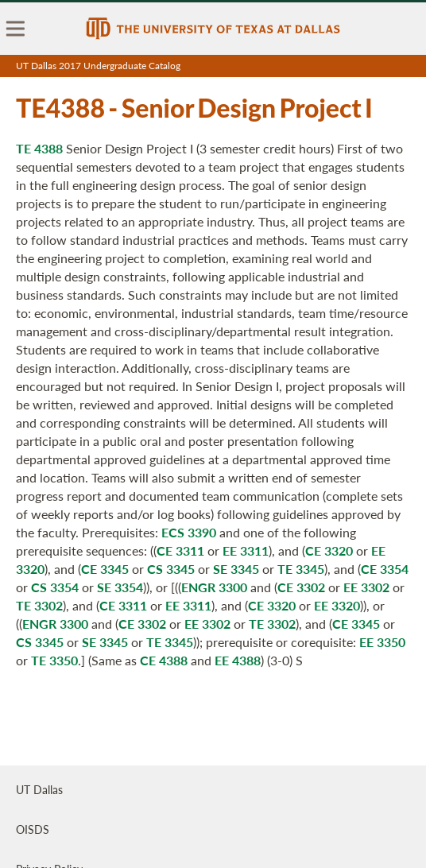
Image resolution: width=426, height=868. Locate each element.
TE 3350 (54, 660)
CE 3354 (385, 569)
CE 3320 (329, 550)
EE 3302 (366, 587)
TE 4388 (39, 148)
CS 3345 (171, 569)
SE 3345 (236, 569)
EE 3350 (382, 642)
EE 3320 (337, 605)
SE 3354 (120, 587)
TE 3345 (301, 569)
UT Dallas (39, 789)
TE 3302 (39, 605)
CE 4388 (164, 660)
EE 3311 (246, 550)
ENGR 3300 (214, 587)
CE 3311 (180, 550)
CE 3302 (301, 587)
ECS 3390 (189, 532)
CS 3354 (55, 587)
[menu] (16, 29)
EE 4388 (238, 660)
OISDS (33, 829)
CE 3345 (105, 569)
